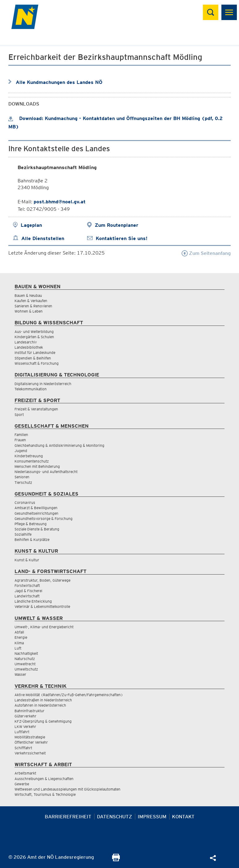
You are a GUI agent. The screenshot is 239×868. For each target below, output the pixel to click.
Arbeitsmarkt (25, 773)
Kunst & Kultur (27, 560)
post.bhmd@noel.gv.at (60, 202)
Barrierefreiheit (68, 817)
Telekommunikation (31, 389)
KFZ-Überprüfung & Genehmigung (43, 721)
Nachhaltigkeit (26, 653)
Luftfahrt (22, 732)
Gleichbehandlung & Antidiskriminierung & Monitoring (59, 445)
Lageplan (31, 225)
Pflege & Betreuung (31, 524)
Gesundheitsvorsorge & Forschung (44, 519)
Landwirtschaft (27, 596)
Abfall (19, 632)
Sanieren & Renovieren (33, 306)
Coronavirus (25, 503)
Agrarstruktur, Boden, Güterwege (42, 580)
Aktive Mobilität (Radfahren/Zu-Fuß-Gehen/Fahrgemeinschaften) (69, 695)
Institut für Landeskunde (35, 353)
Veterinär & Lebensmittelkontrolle (42, 606)
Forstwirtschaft (27, 586)
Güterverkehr (25, 716)
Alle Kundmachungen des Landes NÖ (59, 82)
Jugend (21, 451)
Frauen (20, 440)
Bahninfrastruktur (29, 711)
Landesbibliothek (29, 347)
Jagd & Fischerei (28, 591)
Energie (21, 637)
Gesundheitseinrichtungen (36, 513)
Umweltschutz (26, 669)
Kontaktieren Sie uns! (122, 238)
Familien (21, 435)
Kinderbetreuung (29, 456)
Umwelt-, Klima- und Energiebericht (44, 627)
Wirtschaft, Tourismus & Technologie (45, 794)
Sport (19, 415)
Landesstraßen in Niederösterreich (43, 700)
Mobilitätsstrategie (30, 737)
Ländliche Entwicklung (33, 601)
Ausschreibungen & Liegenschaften (44, 779)
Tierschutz (23, 482)
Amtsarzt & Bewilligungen (36, 508)
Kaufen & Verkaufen (31, 301)
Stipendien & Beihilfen (33, 358)
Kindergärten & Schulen (34, 337)
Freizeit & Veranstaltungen (36, 409)
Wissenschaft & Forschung (37, 363)
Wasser (20, 674)
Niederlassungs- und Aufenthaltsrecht (46, 472)
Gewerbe (22, 784)
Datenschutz (115, 817)
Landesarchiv (26, 342)
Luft (18, 648)
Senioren (22, 477)
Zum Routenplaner (117, 225)
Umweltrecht (25, 664)
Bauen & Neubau (28, 295)
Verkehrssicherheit (30, 753)
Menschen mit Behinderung (37, 466)
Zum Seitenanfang (206, 253)
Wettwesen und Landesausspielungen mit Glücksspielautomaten (67, 789)
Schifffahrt (23, 748)
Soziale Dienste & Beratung (37, 529)
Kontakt (183, 817)
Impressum (152, 817)
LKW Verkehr (25, 727)
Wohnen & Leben (29, 311)
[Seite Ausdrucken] (116, 860)
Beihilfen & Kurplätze (32, 540)
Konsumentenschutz (32, 461)
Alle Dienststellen (43, 238)
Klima (19, 643)
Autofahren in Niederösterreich (40, 705)
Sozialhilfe (23, 534)
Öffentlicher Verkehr (31, 742)
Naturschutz (25, 659)
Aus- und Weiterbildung (34, 332)
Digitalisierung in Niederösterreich (43, 384)
